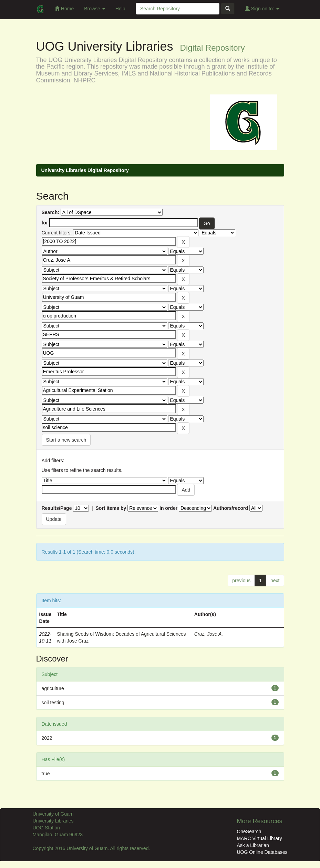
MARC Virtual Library (259, 838)
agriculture (53, 688)
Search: (50, 212)
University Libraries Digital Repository (85, 170)
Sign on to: (262, 8)
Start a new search (66, 440)
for (45, 223)
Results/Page (57, 508)
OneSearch (249, 831)
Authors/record (231, 508)
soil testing (53, 703)
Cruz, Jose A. (209, 634)
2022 (47, 738)
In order (168, 508)
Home (64, 8)
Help (120, 9)
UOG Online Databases (262, 852)
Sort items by (111, 508)
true (46, 774)
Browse (95, 9)
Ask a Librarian (253, 845)
